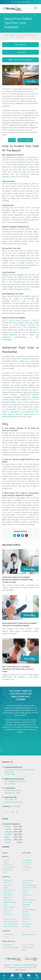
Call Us (12, 140)
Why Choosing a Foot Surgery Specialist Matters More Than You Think (18, 669)
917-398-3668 (15, 806)
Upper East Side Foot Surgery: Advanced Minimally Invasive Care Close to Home (18, 580)
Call (26, 713)
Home (7, 35)
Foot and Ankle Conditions (21, 60)
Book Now (22, 52)
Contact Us (20, 45)
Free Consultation (25, 140)
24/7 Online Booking (20, 2)
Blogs (12, 35)
